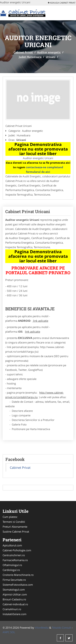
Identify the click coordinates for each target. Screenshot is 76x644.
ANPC (6, 632)
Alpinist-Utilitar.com (15, 594)
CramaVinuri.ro (12, 609)
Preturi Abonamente (15, 527)
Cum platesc (10, 517)
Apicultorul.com (12, 545)
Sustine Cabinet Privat (16, 531)
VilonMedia (42, 628)
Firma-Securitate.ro (14, 580)
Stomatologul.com (14, 590)
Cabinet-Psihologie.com (17, 550)
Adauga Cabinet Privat (62, 3)
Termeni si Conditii (14, 522)
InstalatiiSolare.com (15, 614)
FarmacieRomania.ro (15, 560)
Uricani (51, 57)
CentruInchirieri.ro (14, 555)
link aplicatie (40, 321)
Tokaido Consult (61, 628)
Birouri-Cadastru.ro (14, 599)
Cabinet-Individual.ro (15, 604)
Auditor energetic (49, 52)
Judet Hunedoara (30, 57)
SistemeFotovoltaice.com (18, 585)
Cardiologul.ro (11, 570)
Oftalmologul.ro (12, 565)
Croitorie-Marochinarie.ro (18, 575)
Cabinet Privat (23, 52)
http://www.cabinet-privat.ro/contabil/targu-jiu (34, 395)
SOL (13, 632)
